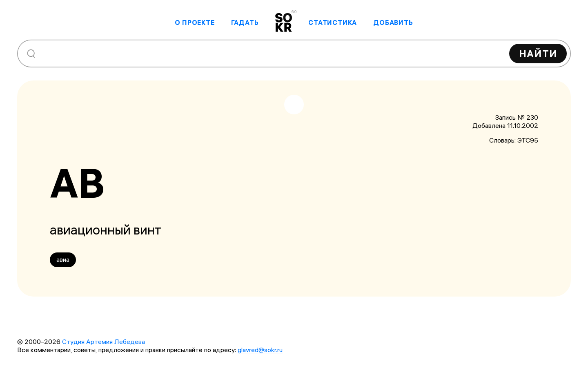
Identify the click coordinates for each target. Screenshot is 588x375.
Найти (538, 54)
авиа (63, 259)
